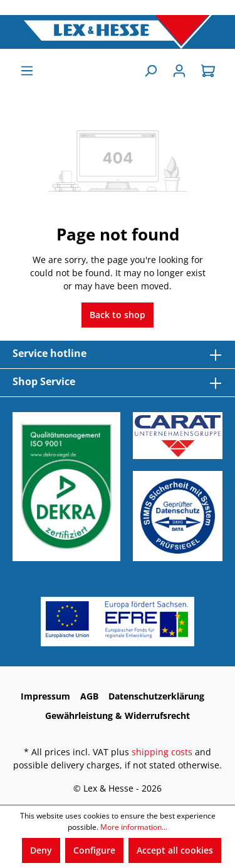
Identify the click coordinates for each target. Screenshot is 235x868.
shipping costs (162, 752)
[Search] (150, 71)
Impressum (45, 696)
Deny (41, 850)
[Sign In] (179, 71)
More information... (134, 827)
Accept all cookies (175, 850)
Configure (94, 850)
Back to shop (118, 315)
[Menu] (27, 71)
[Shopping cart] (208, 71)
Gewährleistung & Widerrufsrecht (118, 716)
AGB (89, 696)
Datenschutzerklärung (156, 696)
